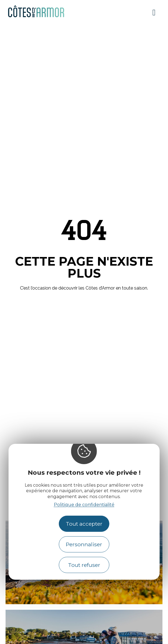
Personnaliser (84, 544)
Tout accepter (84, 524)
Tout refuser (84, 565)
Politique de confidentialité (84, 505)
